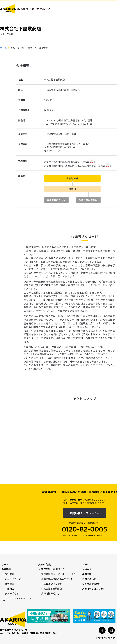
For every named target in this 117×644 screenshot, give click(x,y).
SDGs (85, 564)
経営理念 (10, 584)
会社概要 (10, 574)
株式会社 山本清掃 (52, 569)
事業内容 (10, 589)
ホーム (3, 48)
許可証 (86, 161)
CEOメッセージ (13, 579)
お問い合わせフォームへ (84, 513)
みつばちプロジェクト (94, 589)
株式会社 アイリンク (52, 584)
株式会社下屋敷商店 (52, 589)
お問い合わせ (89, 579)
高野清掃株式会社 (50, 593)
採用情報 (87, 574)
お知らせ (87, 569)
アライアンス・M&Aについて (18, 600)
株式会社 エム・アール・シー (58, 574)
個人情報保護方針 (91, 584)
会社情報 (6, 569)
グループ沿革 (12, 593)
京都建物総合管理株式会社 (57, 579)
